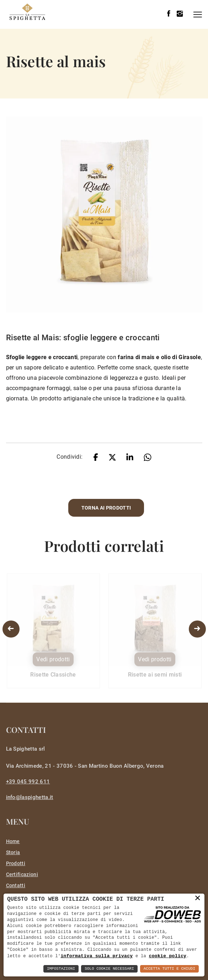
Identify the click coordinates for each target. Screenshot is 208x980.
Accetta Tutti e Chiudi (169, 969)
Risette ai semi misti (155, 678)
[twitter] (112, 457)
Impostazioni (61, 969)
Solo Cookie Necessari (109, 969)
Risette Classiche (53, 678)
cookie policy (168, 956)
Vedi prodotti (53, 662)
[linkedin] (130, 457)
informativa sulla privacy (97, 956)
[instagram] (180, 14)
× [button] (198, 898)
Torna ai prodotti (106, 508)
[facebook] (169, 14)
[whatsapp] (148, 457)
